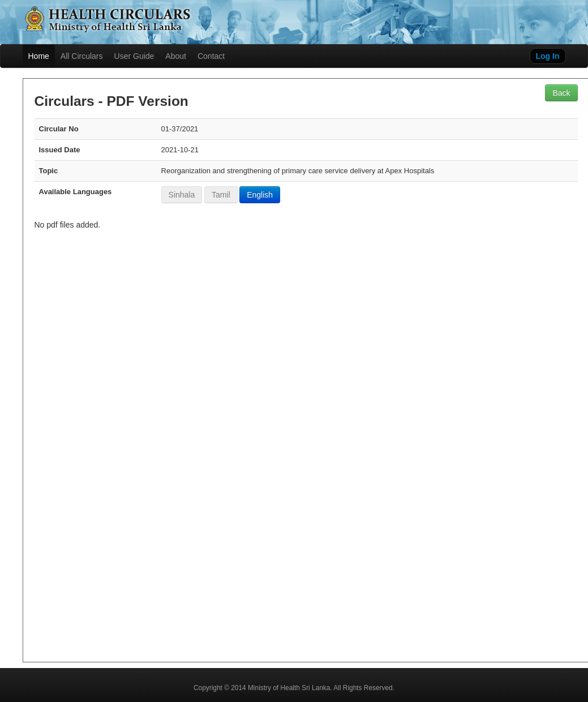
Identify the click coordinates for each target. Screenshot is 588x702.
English (260, 195)
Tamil (221, 195)
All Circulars (82, 56)
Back (561, 93)
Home (39, 56)
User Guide (134, 56)
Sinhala (182, 195)
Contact (211, 56)
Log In (548, 56)
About (176, 56)
